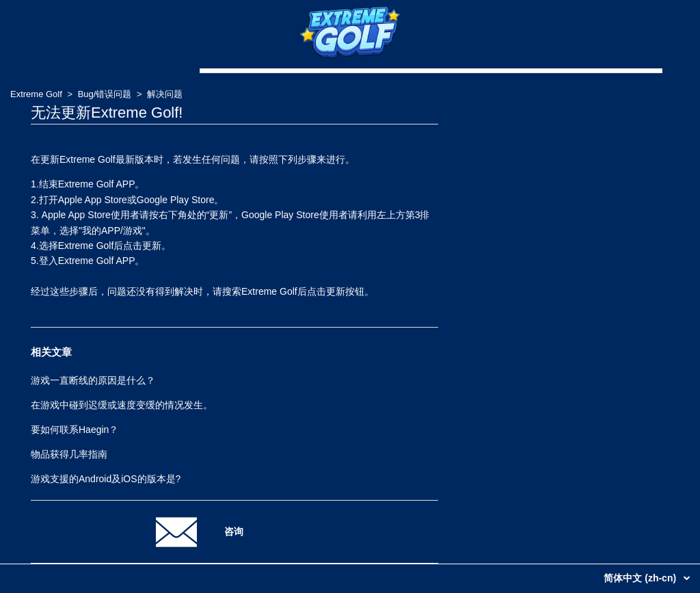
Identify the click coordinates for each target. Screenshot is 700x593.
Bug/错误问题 (105, 94)
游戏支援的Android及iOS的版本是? (106, 479)
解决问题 (165, 94)
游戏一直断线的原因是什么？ (93, 380)
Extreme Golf (36, 94)
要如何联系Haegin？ (75, 430)
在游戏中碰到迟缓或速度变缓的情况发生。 (122, 405)
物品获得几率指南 (69, 454)
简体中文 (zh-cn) (641, 578)
